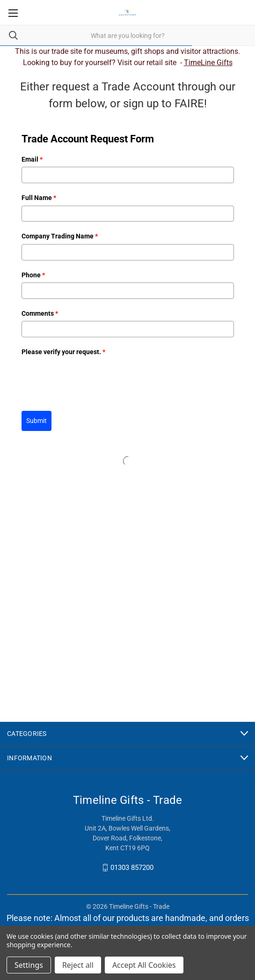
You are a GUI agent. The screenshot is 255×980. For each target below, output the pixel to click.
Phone (33, 275)
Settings (29, 965)
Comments (40, 313)
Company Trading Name (60, 236)
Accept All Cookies (144, 965)
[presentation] (93, 378)
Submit (36, 421)
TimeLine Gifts (208, 63)
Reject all (78, 965)
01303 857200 (132, 868)
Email (32, 159)
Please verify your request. (63, 352)
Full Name (39, 198)
